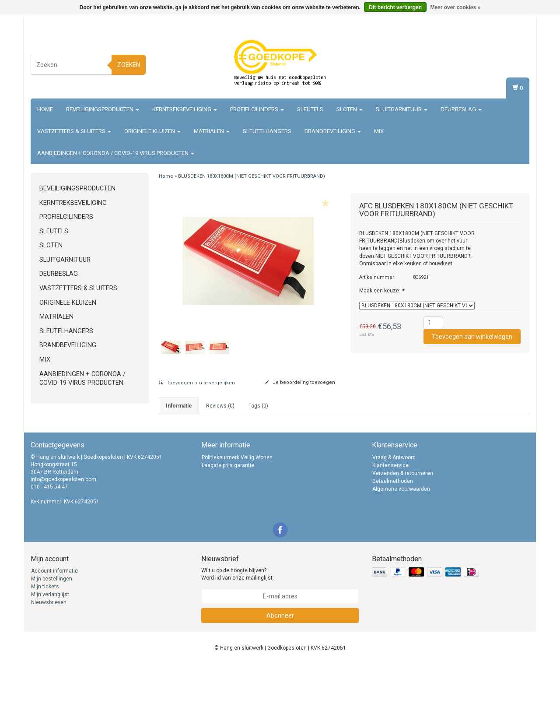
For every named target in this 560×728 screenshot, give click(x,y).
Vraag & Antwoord (394, 521)
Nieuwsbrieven (49, 666)
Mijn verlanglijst (50, 658)
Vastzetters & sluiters (74, 131)
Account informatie (54, 635)
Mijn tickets (45, 651)
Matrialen (212, 131)
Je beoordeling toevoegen (300, 382)
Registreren (510, 63)
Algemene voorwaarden (401, 552)
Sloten (350, 109)
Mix (379, 131)
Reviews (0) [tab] (220, 406)
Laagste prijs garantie (228, 529)
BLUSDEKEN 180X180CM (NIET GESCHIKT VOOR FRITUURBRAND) (252, 176)
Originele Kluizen (152, 131)
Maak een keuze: (381, 291)
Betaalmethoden (393, 545)
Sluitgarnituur (402, 109)
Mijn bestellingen (52, 643)
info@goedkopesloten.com (63, 543)
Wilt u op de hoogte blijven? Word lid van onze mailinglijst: (238, 638)
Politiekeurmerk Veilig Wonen (237, 521)
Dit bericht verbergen (395, 7)
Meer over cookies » (455, 7)
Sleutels (310, 109)
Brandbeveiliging (333, 131)
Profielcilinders (257, 109)
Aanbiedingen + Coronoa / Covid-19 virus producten (116, 153)
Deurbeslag (461, 109)
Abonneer (280, 679)
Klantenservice (390, 529)
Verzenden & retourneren (403, 537)
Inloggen (514, 55)
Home (45, 109)
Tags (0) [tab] (258, 406)
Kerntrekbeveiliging (185, 109)
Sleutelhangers (267, 131)
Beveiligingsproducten (103, 109)
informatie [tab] (179, 406)
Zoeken (129, 65)
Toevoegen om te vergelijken (197, 383)
